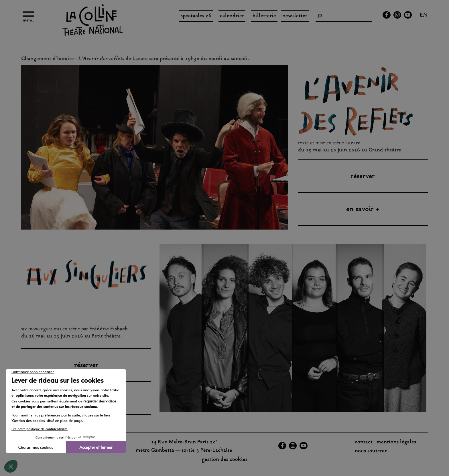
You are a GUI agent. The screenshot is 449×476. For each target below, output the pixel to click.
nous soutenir (371, 451)
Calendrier (232, 16)
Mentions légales (396, 442)
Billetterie (264, 16)
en (424, 16)
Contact (364, 442)
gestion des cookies (225, 460)
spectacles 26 (196, 16)
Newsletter (295, 16)
